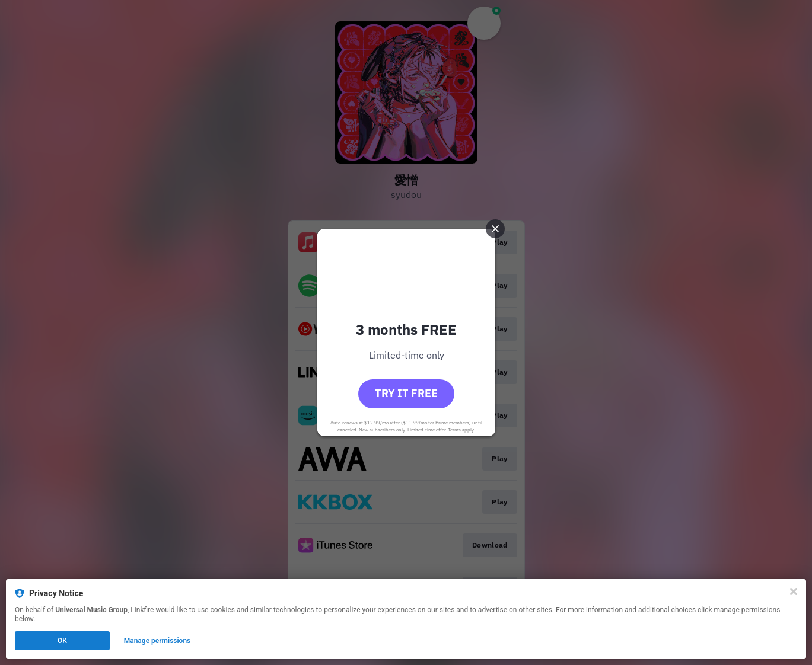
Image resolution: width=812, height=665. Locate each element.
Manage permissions (157, 641)
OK (62, 641)
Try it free (406, 393)
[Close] (794, 592)
